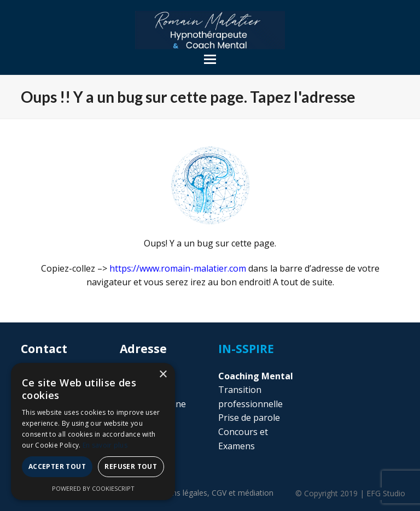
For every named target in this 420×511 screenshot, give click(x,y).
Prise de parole (249, 418)
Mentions (177, 493)
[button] (210, 59)
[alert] (93, 431)
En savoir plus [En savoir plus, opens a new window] (105, 445)
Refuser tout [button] (131, 466)
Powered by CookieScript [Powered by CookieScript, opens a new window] (93, 488)
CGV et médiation (243, 493)
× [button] (163, 375)
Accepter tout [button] (57, 466)
